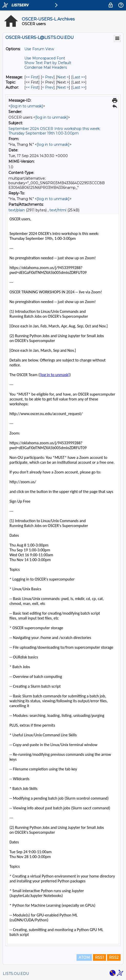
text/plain (17, 210)
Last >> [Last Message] (79, 77)
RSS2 (114, 957)
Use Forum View (39, 49)
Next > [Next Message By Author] (63, 87)
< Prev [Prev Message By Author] (48, 87)
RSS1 (99, 957)
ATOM (84, 957)
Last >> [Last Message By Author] (79, 87)
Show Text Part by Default (48, 63)
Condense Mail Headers (46, 67)
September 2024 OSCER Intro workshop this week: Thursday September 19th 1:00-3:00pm (54, 131)
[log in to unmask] (27, 106)
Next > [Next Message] (63, 77)
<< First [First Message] (32, 77)
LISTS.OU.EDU (16, 974)
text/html (58, 210)
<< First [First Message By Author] (32, 87)
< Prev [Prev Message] (48, 77)
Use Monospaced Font (45, 58)
